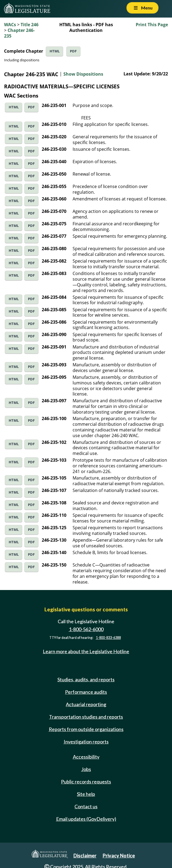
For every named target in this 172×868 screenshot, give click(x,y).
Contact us (86, 806)
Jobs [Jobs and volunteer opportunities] (86, 769)
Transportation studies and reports (86, 717)
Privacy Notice (119, 856)
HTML (55, 51)
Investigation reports (86, 742)
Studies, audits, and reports (86, 679)
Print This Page (152, 25)
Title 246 (30, 25)
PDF (73, 51)
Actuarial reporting (86, 704)
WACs (10, 25)
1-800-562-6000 (86, 629)
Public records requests (86, 782)
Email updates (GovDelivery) (86, 819)
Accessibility (86, 757)
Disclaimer (85, 856)
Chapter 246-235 (19, 33)
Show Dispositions (83, 74)
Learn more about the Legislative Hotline (86, 651)
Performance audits (86, 692)
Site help (86, 794)
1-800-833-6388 (108, 638)
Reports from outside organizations (86, 729)
